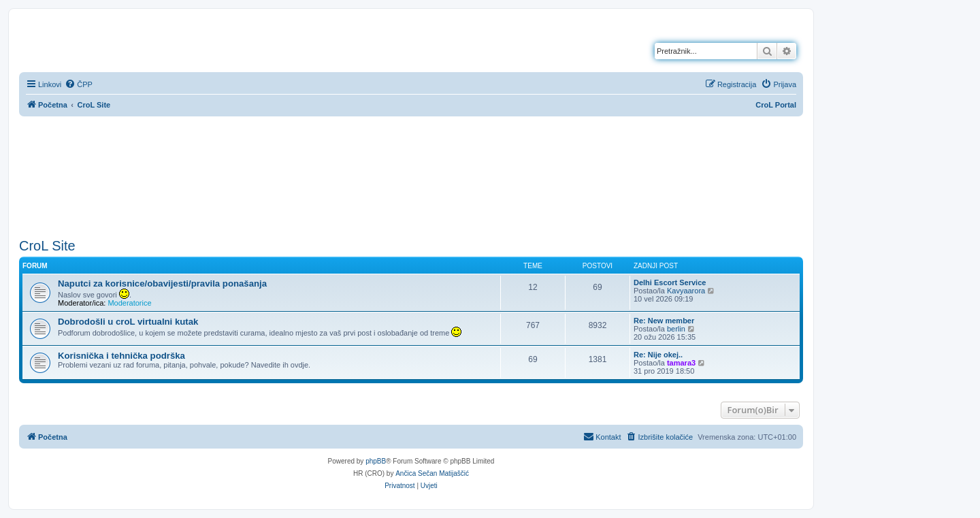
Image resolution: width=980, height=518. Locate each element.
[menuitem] (79, 84)
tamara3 (681, 363)
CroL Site (47, 246)
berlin (676, 329)
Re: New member (664, 321)
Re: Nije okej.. (658, 355)
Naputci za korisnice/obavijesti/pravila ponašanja (162, 284)
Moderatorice (129, 303)
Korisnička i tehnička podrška (121, 356)
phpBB (376, 461)
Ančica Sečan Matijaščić (432, 473)
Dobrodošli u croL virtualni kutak (128, 322)
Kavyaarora (686, 291)
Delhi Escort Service (670, 282)
